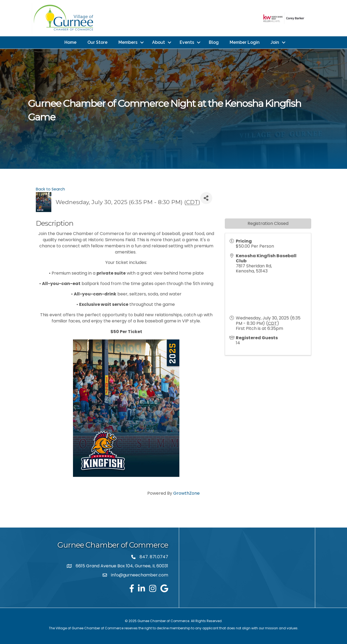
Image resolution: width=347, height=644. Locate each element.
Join (275, 42)
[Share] (206, 198)
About (159, 42)
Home (70, 42)
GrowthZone (186, 493)
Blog (214, 42)
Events (187, 42)
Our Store (97, 42)
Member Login (245, 42)
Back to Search (50, 189)
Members (128, 42)
